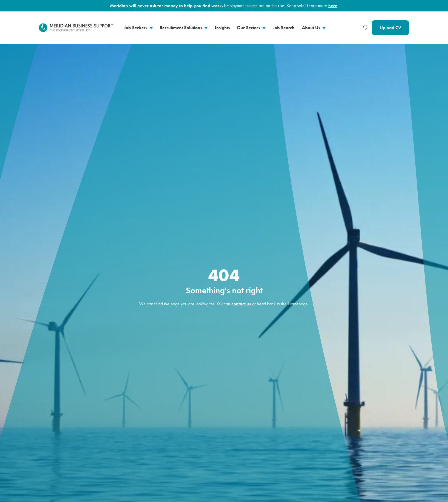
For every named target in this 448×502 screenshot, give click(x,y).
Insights (222, 28)
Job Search (284, 28)
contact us (241, 304)
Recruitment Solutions (181, 28)
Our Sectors (249, 28)
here (333, 6)
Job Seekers (136, 28)
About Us (312, 28)
